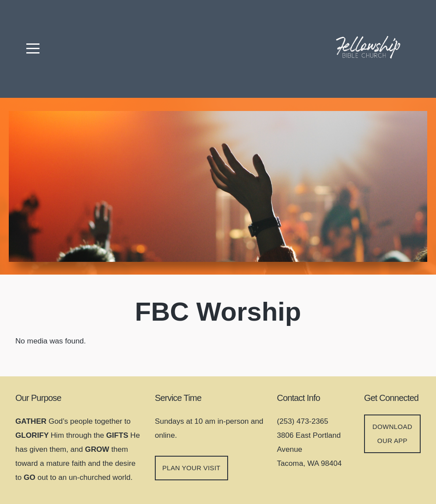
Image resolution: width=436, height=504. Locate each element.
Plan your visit (191, 468)
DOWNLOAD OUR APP (392, 434)
